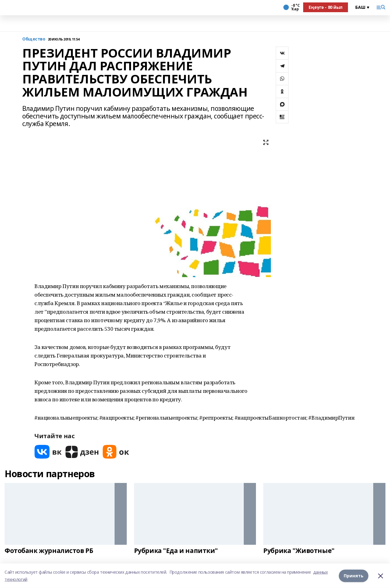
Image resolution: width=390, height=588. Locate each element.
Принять (354, 576)
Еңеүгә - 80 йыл (326, 7)
